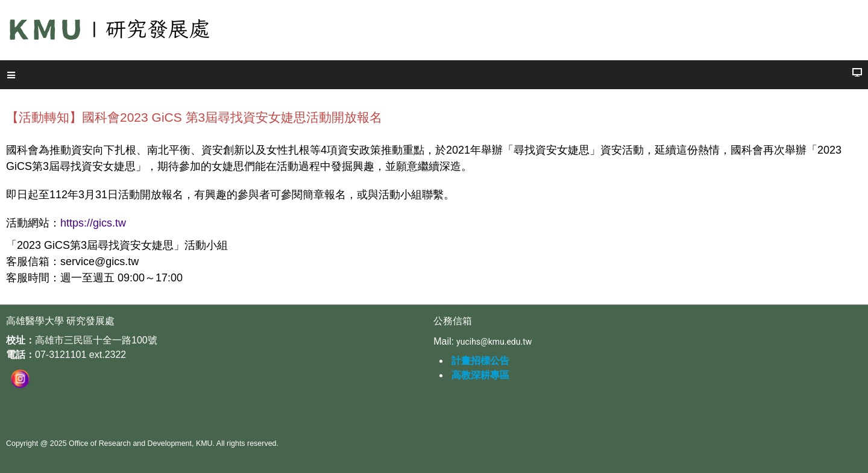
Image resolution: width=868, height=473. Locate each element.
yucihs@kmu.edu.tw (494, 342)
